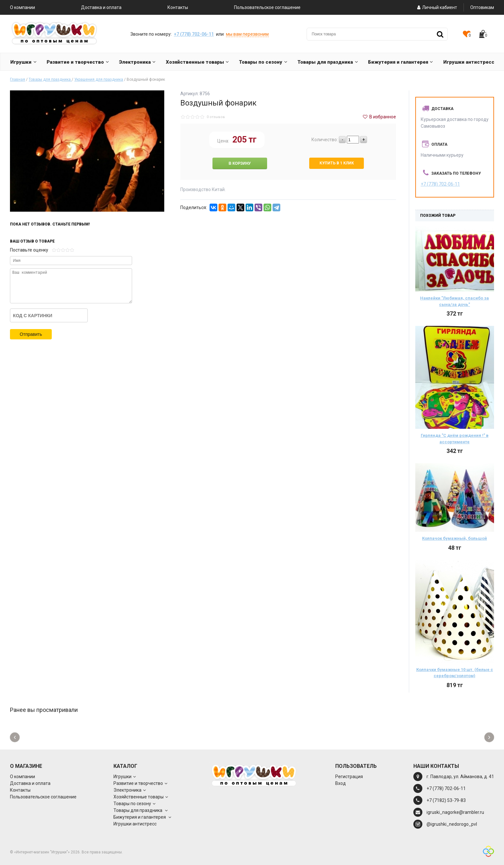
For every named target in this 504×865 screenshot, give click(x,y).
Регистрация (349, 777)
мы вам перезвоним (247, 34)
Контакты (178, 7)
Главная (18, 79)
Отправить (31, 334)
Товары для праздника (50, 79)
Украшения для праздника (99, 79)
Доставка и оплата (101, 7)
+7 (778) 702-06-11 (194, 34)
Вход (341, 783)
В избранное (379, 117)
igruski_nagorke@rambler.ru (455, 812)
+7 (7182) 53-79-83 (446, 800)
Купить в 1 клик (337, 163)
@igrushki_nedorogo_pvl (452, 824)
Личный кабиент (436, 7)
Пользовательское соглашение (267, 7)
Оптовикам (482, 7)
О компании (22, 7)
